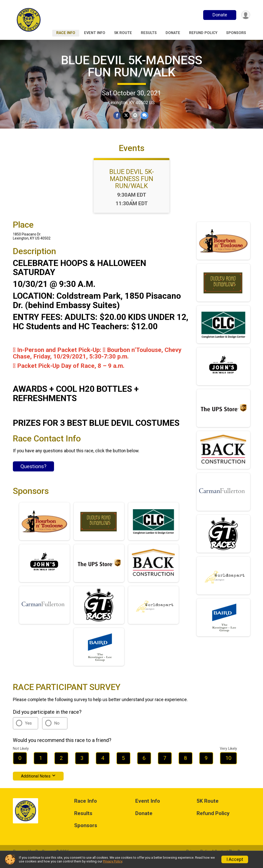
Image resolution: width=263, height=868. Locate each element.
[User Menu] (245, 15)
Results (149, 33)
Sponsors (236, 33)
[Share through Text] (144, 116)
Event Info (95, 33)
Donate (219, 15)
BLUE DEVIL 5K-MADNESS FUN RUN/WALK (132, 66)
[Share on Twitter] (126, 116)
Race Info (66, 33)
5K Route (123, 33)
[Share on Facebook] (117, 116)
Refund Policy (203, 33)
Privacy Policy (113, 861)
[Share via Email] (135, 116)
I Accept (235, 859)
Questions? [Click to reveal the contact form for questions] (33, 473)
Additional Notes (38, 783)
